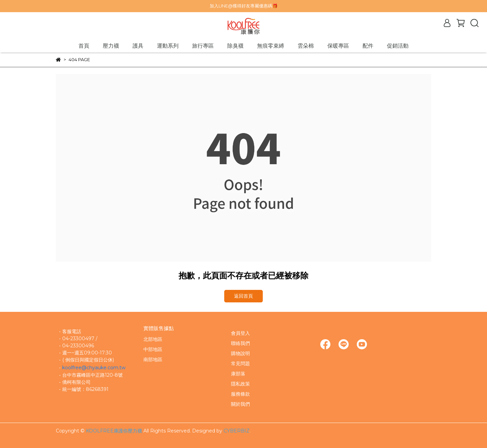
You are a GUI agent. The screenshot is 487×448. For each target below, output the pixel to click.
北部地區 (153, 339)
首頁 (84, 46)
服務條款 (240, 394)
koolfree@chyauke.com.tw (94, 368)
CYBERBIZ (237, 431)
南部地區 (153, 359)
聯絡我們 (240, 343)
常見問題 (240, 364)
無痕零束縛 (271, 46)
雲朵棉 (306, 46)
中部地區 (153, 349)
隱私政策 (240, 384)
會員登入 (240, 333)
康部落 (238, 374)
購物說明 (240, 353)
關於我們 (240, 404)
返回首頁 (243, 296)
